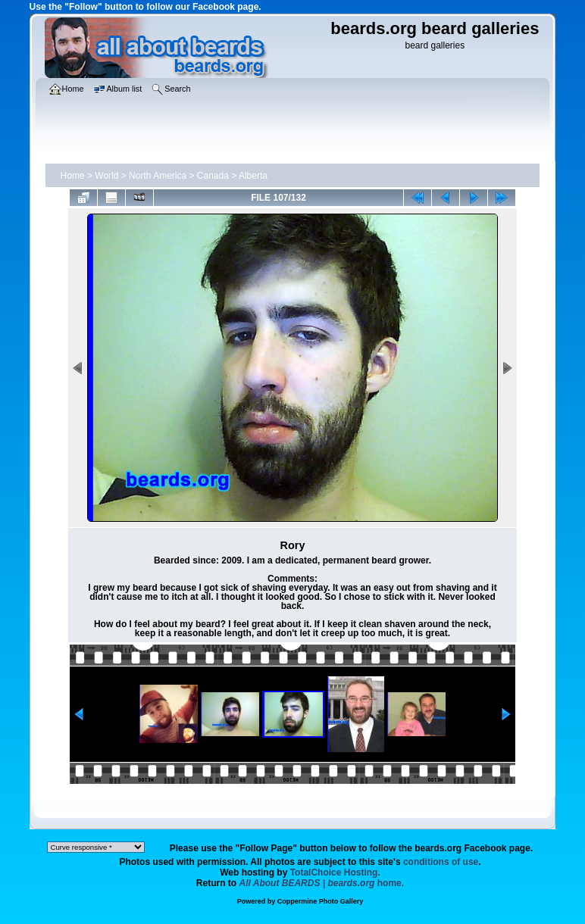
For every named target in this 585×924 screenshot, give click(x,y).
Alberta (253, 176)
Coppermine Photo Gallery (321, 901)
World (106, 176)
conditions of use (441, 862)
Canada (213, 176)
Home (73, 176)
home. (322, 883)
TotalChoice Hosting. (335, 872)
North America (158, 176)
